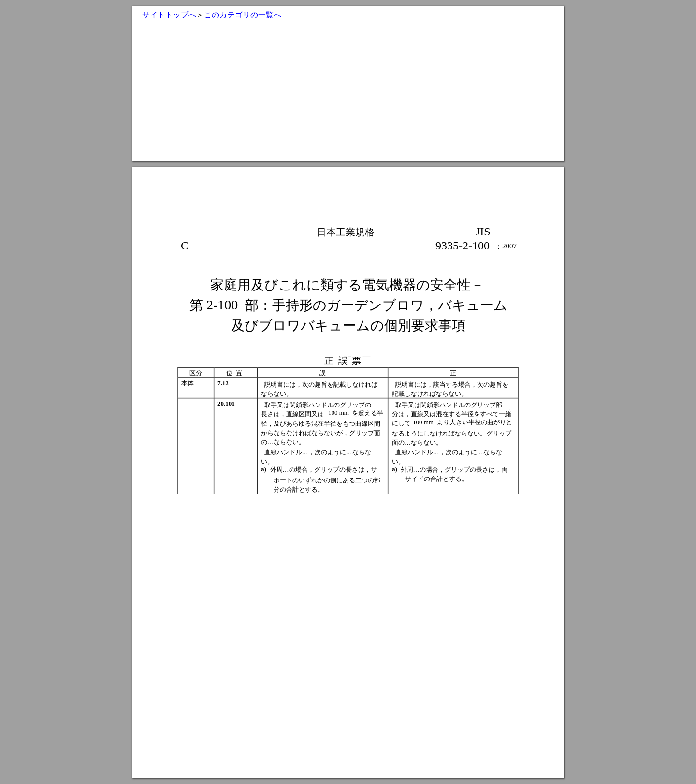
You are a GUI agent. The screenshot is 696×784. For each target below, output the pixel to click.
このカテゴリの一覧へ (243, 15)
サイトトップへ (169, 15)
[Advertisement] (348, 93)
